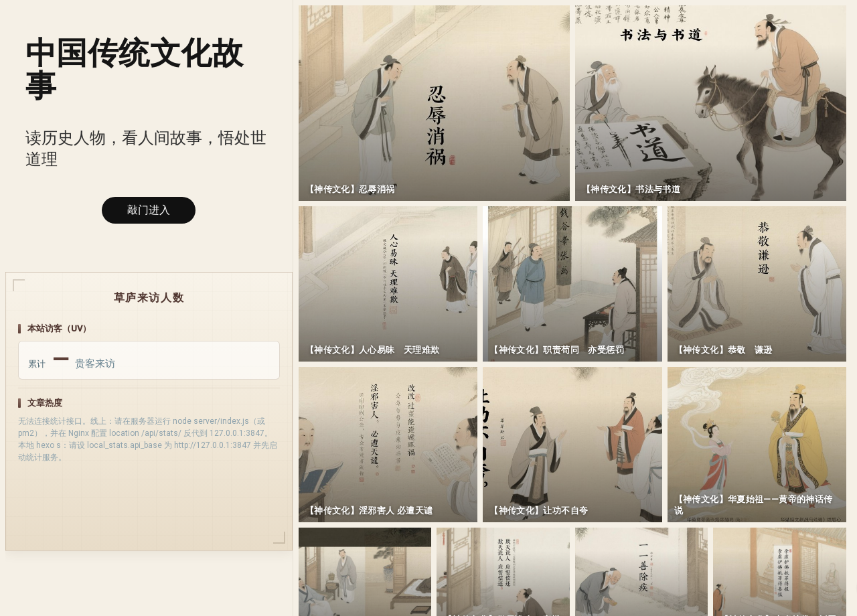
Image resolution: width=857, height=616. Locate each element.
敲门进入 (149, 210)
